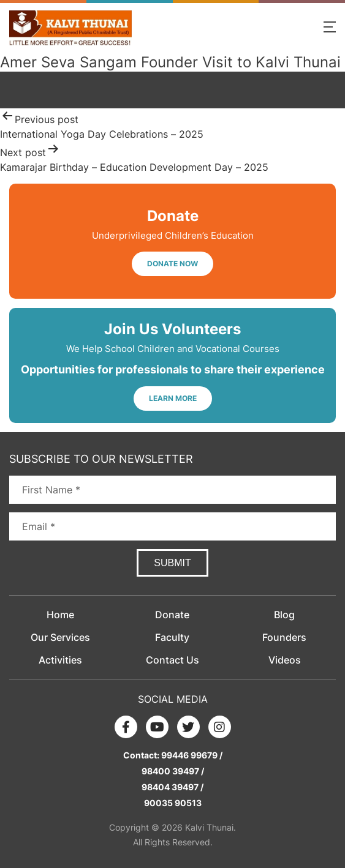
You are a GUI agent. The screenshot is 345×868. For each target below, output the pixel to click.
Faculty (172, 637)
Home (60, 615)
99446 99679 (189, 755)
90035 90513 (173, 803)
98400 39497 (170, 771)
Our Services (60, 637)
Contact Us (172, 660)
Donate (172, 615)
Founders (284, 637)
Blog (284, 615)
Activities (60, 660)
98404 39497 (170, 787)
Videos (285, 660)
